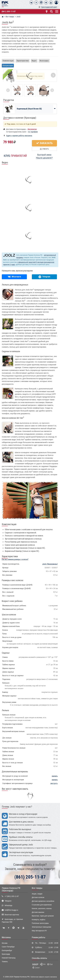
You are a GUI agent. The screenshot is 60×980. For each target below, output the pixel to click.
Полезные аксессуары (40, 923)
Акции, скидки (37, 894)
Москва (5, 943)
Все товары (37, 888)
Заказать (44, 143)
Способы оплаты (39, 958)
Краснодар (6, 954)
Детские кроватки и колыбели (43, 901)
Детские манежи (38, 912)
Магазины (6, 937)
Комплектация (8, 61)
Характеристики (23, 61)
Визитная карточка (12, 915)
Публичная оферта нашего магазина (44, 977)
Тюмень (5, 962)
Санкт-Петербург (8, 947)
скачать (55, 776)
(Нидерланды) (50, 564)
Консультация (8, 66)
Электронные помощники (42, 927)
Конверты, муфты (39, 920)
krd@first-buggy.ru (11, 910)
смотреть (54, 783)
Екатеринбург (7, 951)
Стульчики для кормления (42, 905)
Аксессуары (44, 61)
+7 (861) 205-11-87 (12, 896)
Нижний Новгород (9, 958)
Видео (34, 61)
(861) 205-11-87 (9, 11)
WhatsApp (8, 906)
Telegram (8, 901)
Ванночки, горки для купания (43, 916)
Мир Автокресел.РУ (39, 931)
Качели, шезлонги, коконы (42, 909)
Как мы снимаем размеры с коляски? (15, 559)
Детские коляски (38, 897)
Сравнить (44, 149)
